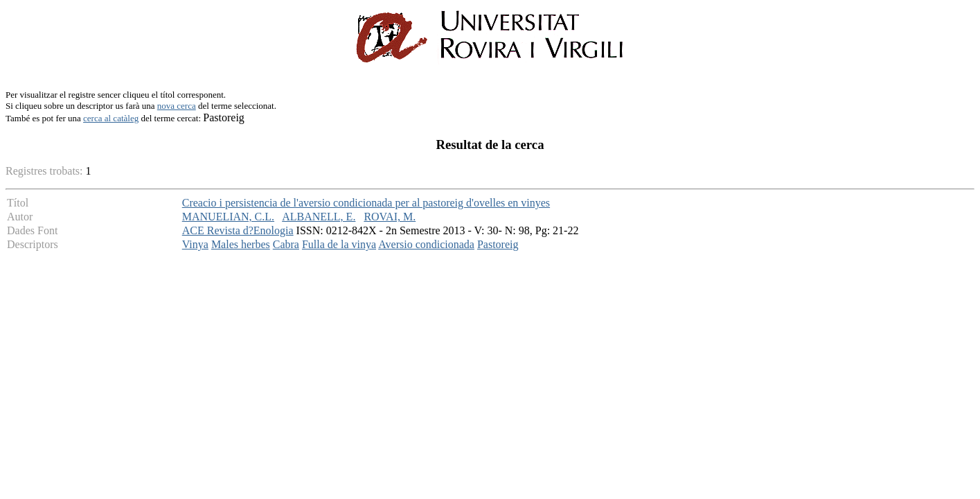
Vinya (195, 244)
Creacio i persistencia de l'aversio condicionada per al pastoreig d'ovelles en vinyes (366, 203)
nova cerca (177, 106)
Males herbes (241, 244)
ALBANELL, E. (319, 217)
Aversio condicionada (426, 244)
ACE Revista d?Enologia (238, 230)
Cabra (286, 244)
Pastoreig (498, 244)
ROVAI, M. (390, 217)
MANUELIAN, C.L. (228, 217)
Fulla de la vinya (339, 244)
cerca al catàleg (111, 118)
